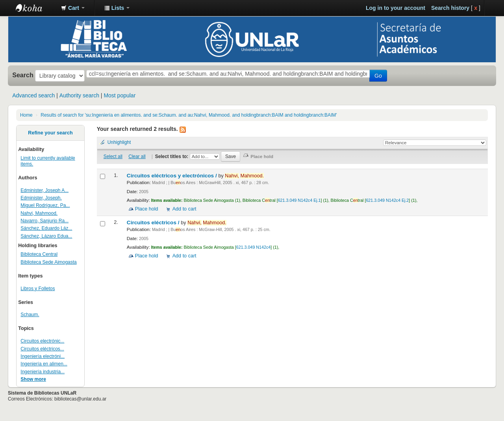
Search (23, 75)
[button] (73, 8)
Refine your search (50, 133)
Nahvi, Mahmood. (39, 213)
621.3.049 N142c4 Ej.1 (299, 200)
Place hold (147, 209)
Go (378, 76)
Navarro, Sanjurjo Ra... (44, 221)
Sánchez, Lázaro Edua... (46, 236)
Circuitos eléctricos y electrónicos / (173, 176)
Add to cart (184, 209)
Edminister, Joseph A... (44, 190)
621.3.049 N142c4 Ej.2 (387, 200)
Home (26, 115)
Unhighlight (119, 142)
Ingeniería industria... (43, 372)
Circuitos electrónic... (42, 341)
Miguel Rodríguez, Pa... (45, 205)
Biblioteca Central (39, 254)
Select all (113, 156)
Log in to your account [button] (396, 8)
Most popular (120, 95)
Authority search (79, 95)
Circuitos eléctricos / (154, 223)
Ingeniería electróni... (43, 356)
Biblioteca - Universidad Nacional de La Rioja (35, 8)
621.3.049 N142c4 (253, 247)
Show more (33, 379)
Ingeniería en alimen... (44, 364)
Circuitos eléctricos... (42, 349)
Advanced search (33, 95)
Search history (450, 8)
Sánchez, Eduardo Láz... (46, 228)
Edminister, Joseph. (41, 198)
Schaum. (30, 315)
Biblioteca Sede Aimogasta (48, 262)
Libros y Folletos (38, 289)
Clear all (137, 156)
